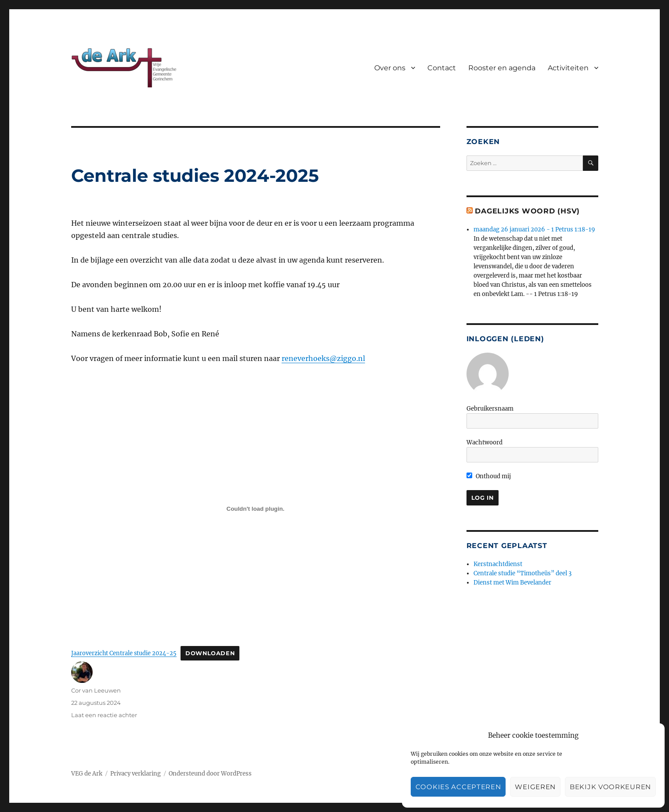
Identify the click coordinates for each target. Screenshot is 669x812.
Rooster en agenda (502, 68)
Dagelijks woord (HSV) (527, 211)
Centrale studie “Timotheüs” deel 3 (523, 573)
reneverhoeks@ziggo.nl (323, 358)
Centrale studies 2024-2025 (195, 175)
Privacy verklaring (136, 774)
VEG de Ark (87, 774)
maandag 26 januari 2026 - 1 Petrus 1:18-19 (534, 229)
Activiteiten (568, 68)
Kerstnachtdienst (498, 564)
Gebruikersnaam (490, 409)
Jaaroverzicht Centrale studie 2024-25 (124, 653)
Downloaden (210, 653)
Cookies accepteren (458, 787)
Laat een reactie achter (104, 715)
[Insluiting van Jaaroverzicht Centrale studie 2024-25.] (256, 509)
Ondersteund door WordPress (210, 774)
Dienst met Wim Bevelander (512, 583)
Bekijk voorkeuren (610, 787)
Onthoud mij (489, 476)
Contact (442, 68)
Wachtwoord (485, 442)
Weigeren (535, 787)
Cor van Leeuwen (96, 690)
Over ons (390, 68)
